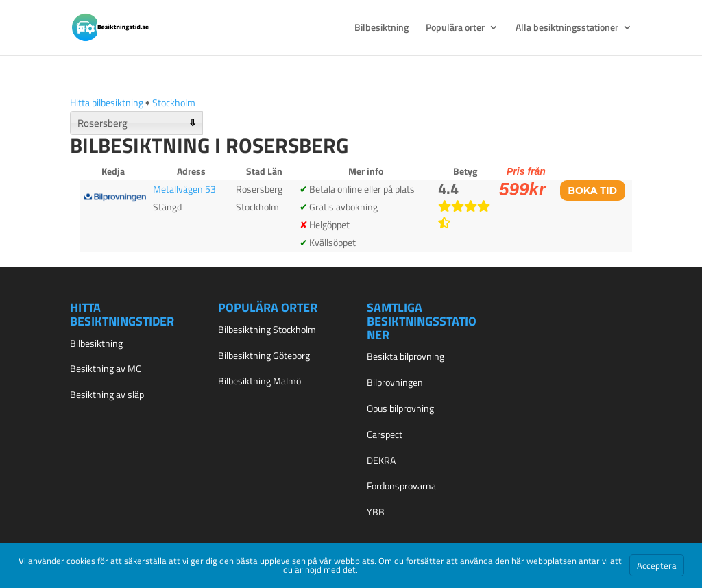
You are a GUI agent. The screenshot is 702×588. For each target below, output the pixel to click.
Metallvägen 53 (184, 189)
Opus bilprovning (400, 408)
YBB (376, 512)
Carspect (385, 434)
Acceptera (657, 565)
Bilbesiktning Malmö (259, 381)
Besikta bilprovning (406, 356)
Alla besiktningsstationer (567, 28)
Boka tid (592, 191)
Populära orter (455, 28)
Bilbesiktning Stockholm (267, 329)
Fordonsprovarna (401, 486)
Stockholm (174, 102)
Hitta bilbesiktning (107, 102)
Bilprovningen (395, 382)
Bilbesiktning (382, 28)
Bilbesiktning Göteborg (264, 355)
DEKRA (381, 460)
